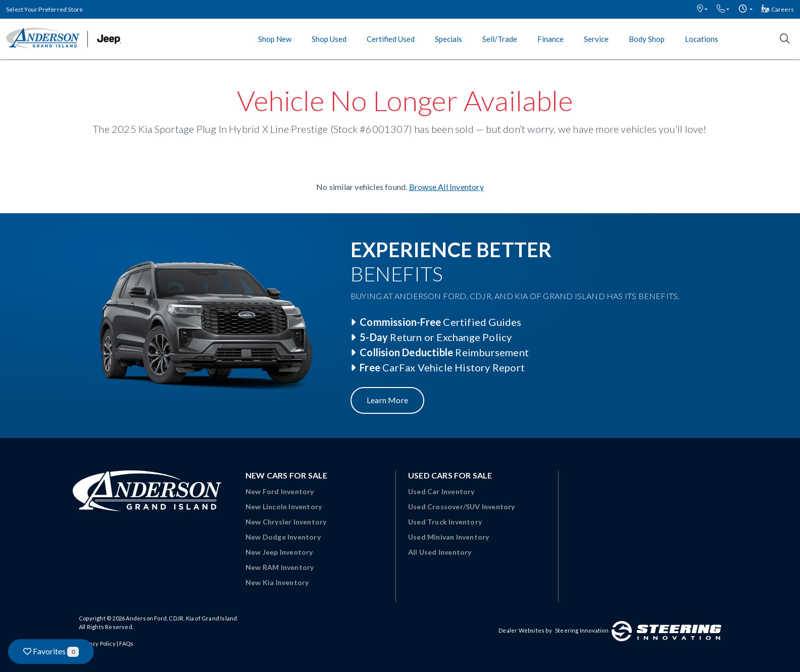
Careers (778, 9)
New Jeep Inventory (279, 552)
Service (596, 39)
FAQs (126, 643)
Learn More (387, 400)
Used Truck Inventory (445, 522)
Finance (551, 39)
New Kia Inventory (277, 582)
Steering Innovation (582, 630)
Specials (448, 39)
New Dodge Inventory (283, 537)
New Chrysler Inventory (286, 522)
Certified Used (391, 39)
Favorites (51, 652)
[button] (702, 9)
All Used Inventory (440, 552)
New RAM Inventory (280, 567)
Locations (702, 39)
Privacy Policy (97, 643)
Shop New (275, 39)
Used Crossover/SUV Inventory (462, 507)
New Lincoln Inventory (284, 507)
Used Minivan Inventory (448, 537)
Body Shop (647, 39)
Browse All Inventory (446, 187)
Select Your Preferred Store (44, 9)
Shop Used (329, 39)
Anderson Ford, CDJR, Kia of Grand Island (181, 618)
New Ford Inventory (280, 491)
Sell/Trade (500, 39)
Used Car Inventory (441, 491)
